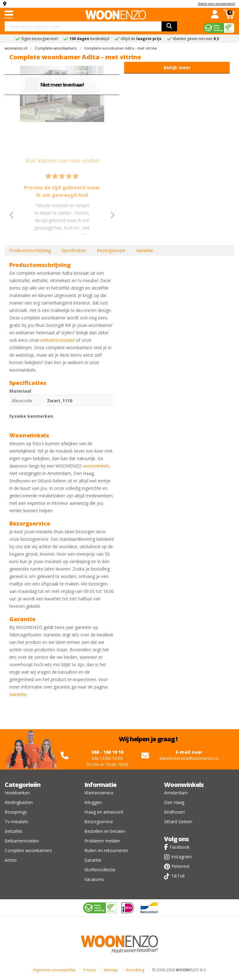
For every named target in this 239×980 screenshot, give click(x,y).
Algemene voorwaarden (54, 970)
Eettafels (14, 831)
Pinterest (180, 866)
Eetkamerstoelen (22, 841)
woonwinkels (96, 466)
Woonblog (135, 970)
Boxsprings (16, 812)
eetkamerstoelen (58, 340)
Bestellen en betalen (105, 831)
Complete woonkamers (28, 850)
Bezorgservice (111, 250)
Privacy (90, 970)
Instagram (181, 857)
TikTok (178, 876)
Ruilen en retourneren (106, 850)
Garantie (145, 250)
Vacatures (94, 879)
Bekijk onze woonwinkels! (217, 4)
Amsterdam (176, 793)
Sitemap (111, 970)
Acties (11, 860)
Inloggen (93, 802)
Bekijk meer (177, 68)
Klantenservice (99, 793)
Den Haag (174, 802)
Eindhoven (174, 812)
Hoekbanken (17, 793)
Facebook (180, 847)
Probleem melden (102, 841)
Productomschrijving (30, 250)
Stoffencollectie (100, 870)
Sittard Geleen (178, 822)
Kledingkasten (19, 802)
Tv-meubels (16, 822)
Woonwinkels (184, 785)
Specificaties (74, 250)
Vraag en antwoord (104, 812)
